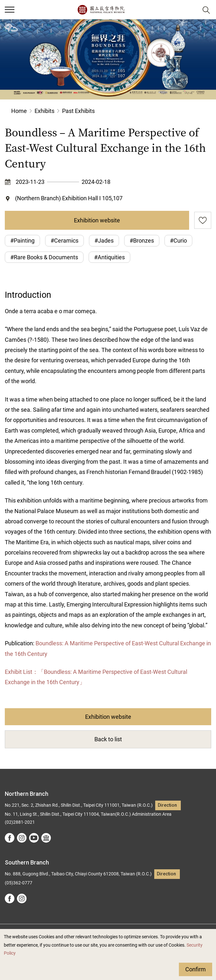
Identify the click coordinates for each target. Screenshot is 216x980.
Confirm (196, 969)
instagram (22, 838)
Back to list (108, 739)
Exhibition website (97, 220)
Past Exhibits (78, 111)
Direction (167, 805)
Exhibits (44, 111)
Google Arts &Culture (46, 838)
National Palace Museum (101, 10)
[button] (10, 10)
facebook (10, 838)
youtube (34, 838)
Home (19, 111)
